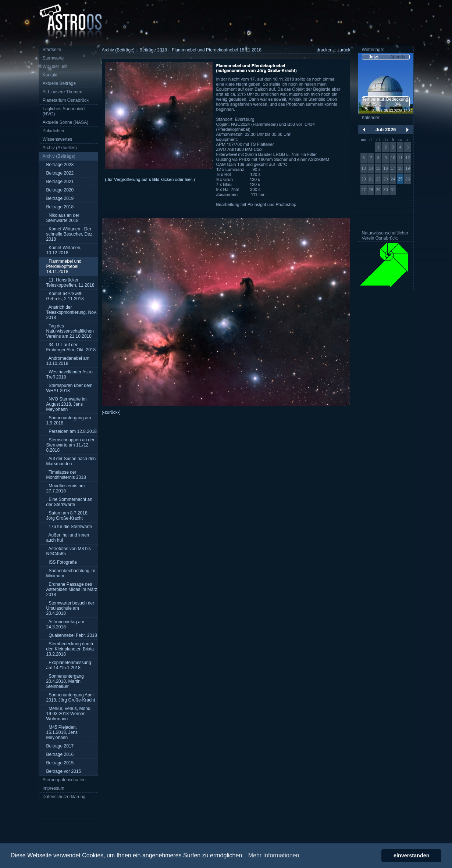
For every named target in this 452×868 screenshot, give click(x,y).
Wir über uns (55, 67)
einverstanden (412, 856)
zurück (344, 50)
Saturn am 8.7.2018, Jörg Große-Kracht (67, 516)
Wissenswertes (58, 139)
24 (393, 179)
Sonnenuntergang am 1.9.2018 (69, 420)
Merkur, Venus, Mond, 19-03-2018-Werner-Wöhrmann (69, 714)
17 (393, 168)
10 (393, 158)
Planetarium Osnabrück (66, 100)
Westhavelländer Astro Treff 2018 (70, 374)
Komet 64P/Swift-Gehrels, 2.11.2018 (65, 296)
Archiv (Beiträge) (59, 156)
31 (393, 190)
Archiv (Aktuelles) (60, 148)
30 (385, 190)
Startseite (52, 50)
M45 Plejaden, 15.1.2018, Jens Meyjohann (62, 732)
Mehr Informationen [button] (274, 855)
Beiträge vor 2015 (64, 771)
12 (407, 158)
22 (378, 179)
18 (400, 168)
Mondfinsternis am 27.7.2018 (66, 488)
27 (363, 190)
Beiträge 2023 (60, 165)
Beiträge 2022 (60, 173)
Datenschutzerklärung (64, 797)
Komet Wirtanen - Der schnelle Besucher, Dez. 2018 (70, 234)
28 (371, 190)
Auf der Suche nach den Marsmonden (71, 461)
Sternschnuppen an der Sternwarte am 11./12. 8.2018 (70, 445)
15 (378, 168)
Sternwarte (53, 58)
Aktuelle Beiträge (59, 83)
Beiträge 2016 (60, 754)
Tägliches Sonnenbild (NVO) (64, 111)
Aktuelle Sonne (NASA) (66, 122)
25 (400, 179)
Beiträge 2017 (60, 746)
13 (363, 168)
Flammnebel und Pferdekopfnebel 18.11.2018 (64, 266)
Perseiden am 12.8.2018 (72, 431)
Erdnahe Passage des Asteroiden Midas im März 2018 (72, 589)
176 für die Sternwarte (69, 527)
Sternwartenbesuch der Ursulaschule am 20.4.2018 (70, 608)
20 (363, 179)
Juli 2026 (386, 130)
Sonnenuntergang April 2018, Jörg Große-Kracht (71, 697)
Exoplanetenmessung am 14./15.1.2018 (69, 665)
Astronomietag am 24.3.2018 (65, 624)
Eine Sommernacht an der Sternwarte (69, 502)
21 (371, 179)
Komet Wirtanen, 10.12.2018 (64, 250)
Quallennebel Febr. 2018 (72, 635)
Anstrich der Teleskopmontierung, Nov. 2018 (72, 312)
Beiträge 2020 (60, 190)
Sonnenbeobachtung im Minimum (71, 573)
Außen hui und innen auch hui (68, 538)
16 (385, 168)
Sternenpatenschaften (64, 780)
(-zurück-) (111, 412)
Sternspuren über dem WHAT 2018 (70, 388)
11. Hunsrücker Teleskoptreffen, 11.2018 (70, 283)
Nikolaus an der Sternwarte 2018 (63, 218)
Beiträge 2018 (60, 207)
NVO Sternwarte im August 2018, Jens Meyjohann (67, 404)
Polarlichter (54, 131)
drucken (325, 50)
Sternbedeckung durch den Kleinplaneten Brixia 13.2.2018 (70, 649)
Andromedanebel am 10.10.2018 (68, 361)
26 (407, 179)
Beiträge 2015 (60, 763)
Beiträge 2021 (60, 182)
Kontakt (50, 75)
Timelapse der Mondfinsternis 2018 (66, 475)
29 (378, 190)
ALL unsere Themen (63, 92)
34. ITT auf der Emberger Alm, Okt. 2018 (71, 347)
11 (400, 158)
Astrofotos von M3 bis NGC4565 (69, 551)
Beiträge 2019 (60, 198)
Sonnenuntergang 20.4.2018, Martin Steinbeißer (65, 681)
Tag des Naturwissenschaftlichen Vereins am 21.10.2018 (70, 331)
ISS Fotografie (62, 562)
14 (371, 168)
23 (385, 179)
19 (407, 168)
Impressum (54, 788)
